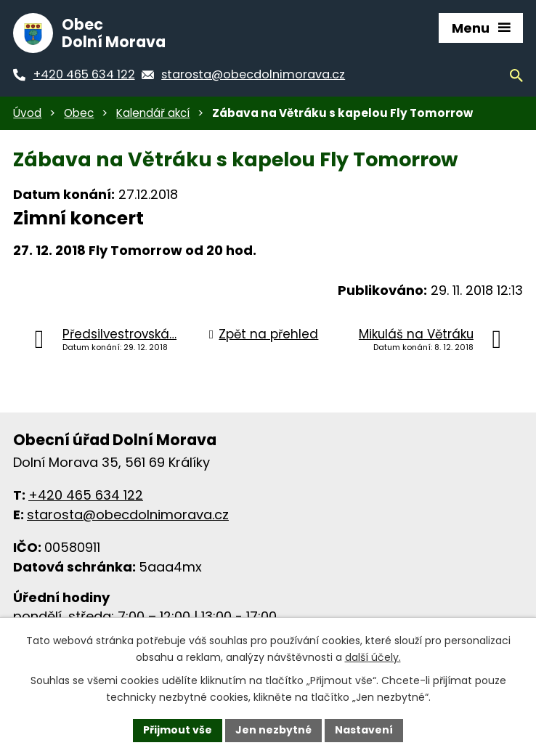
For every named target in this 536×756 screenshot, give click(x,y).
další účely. (373, 657)
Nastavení (364, 730)
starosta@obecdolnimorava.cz (128, 515)
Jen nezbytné (273, 730)
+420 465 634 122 (86, 495)
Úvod (27, 113)
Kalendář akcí (153, 113)
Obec (79, 113)
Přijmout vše (178, 730)
